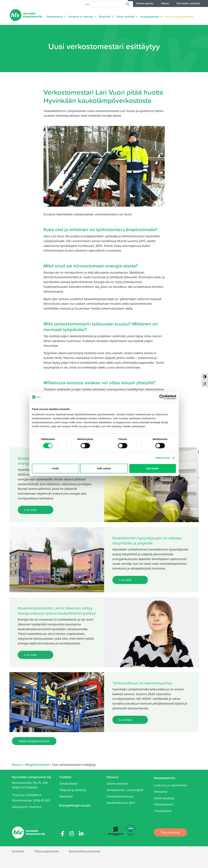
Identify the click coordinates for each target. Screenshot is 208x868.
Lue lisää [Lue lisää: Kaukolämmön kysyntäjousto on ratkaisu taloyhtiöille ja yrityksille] (125, 580)
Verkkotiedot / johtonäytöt (125, 790)
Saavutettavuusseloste (85, 851)
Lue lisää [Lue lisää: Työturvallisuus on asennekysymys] (125, 720)
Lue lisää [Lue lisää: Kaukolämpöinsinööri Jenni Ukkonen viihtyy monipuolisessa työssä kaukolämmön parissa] (31, 655)
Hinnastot (161, 792)
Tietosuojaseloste (46, 851)
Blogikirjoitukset (37, 765)
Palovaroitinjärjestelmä (179, 17)
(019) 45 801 (42, 800)
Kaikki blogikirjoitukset (34, 741)
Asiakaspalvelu (152, 17)
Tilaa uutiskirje (170, 832)
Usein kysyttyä (164, 798)
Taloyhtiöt (106, 17)
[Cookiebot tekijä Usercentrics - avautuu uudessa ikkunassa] (162, 397)
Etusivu (17, 765)
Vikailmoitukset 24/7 (121, 803)
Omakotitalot (57, 17)
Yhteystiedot (163, 811)
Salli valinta (104, 468)
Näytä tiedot (163, 458)
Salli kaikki (153, 468)
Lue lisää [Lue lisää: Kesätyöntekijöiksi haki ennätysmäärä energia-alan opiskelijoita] (31, 510)
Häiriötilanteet (164, 804)
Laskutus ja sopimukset (170, 785)
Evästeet (18, 851)
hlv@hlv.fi (35, 807)
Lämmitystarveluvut (120, 796)
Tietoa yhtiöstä (127, 17)
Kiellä (55, 468)
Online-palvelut (117, 783)
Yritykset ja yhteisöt (82, 17)
